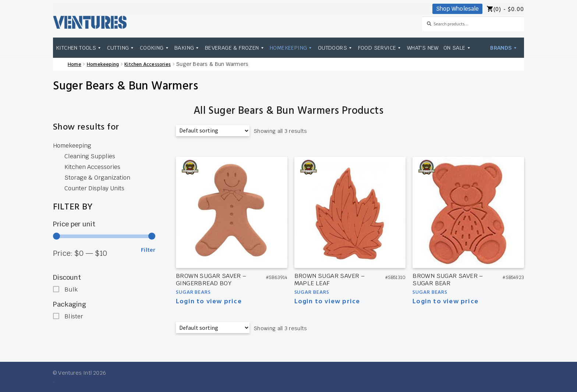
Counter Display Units (94, 188)
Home (75, 65)
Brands (504, 48)
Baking (187, 48)
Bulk (71, 289)
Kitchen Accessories (148, 65)
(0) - (509, 10)
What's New (423, 48)
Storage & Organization (97, 178)
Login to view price (209, 302)
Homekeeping (291, 48)
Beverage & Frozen (235, 48)
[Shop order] (213, 131)
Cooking (155, 48)
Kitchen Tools (79, 48)
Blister (74, 316)
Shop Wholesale (457, 9)
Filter (148, 250)
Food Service (380, 48)
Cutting (121, 48)
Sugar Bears (193, 292)
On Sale (457, 48)
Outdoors (336, 48)
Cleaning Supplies (90, 156)
